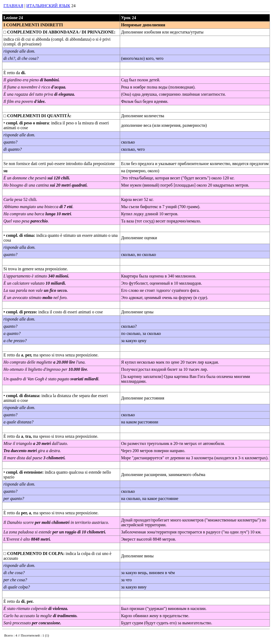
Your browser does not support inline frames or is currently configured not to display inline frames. (40, 637)
